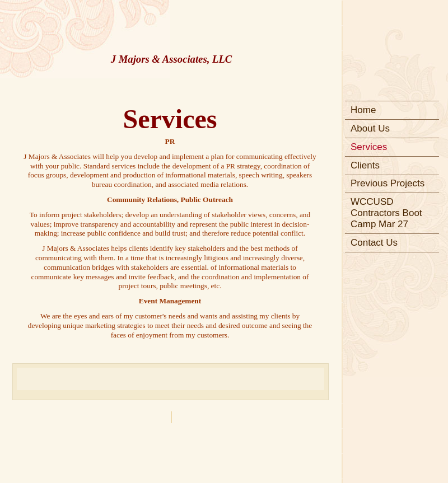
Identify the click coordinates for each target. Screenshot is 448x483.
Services (369, 147)
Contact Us (374, 243)
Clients (365, 165)
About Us (370, 128)
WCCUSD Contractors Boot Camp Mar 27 (386, 213)
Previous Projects (388, 183)
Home (363, 110)
